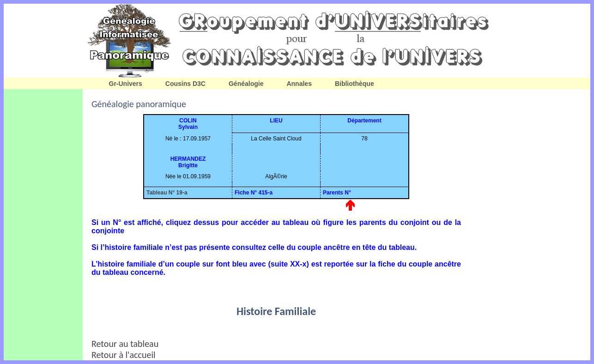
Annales (299, 84)
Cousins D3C (185, 84)
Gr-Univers (126, 84)
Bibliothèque (355, 84)
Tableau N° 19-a (167, 193)
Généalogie (246, 84)
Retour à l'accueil (124, 355)
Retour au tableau (125, 344)
